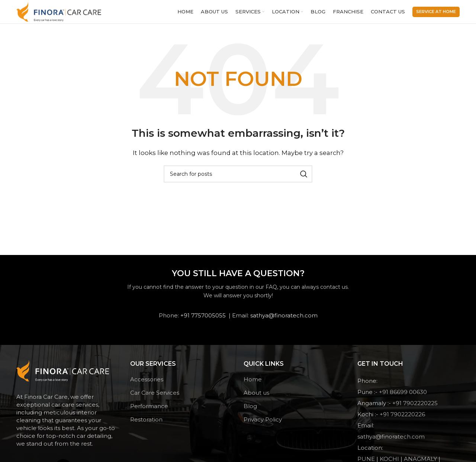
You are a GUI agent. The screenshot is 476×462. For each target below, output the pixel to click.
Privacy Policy (263, 424)
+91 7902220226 (402, 419)
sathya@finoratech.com (284, 320)
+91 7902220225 (415, 408)
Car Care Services (155, 398)
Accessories (147, 384)
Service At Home (436, 14)
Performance (149, 411)
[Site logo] (60, 14)
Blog (250, 411)
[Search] (238, 179)
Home (253, 384)
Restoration (146, 424)
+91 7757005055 (203, 320)
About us (256, 398)
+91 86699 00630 (403, 397)
